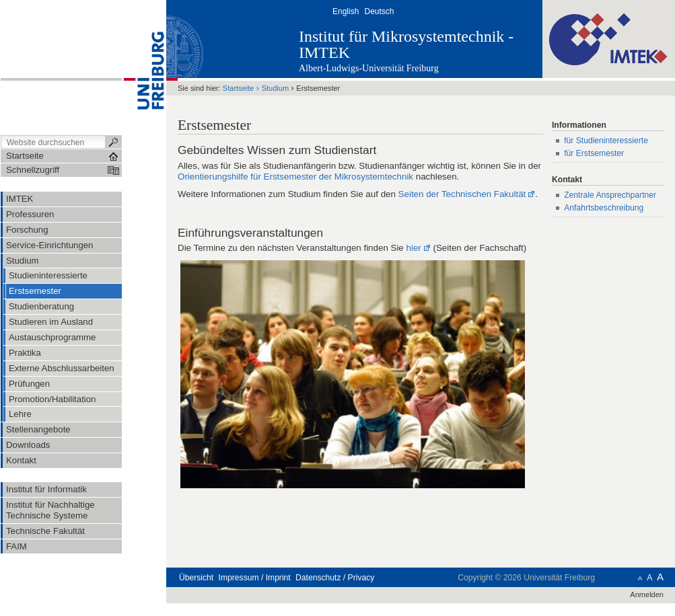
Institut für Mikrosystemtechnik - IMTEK (406, 44)
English (346, 11)
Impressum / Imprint (255, 578)
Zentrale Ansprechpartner (610, 195)
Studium (275, 88)
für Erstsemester (594, 153)
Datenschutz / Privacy (335, 578)
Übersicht (196, 578)
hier (414, 248)
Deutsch (379, 11)
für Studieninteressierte (606, 141)
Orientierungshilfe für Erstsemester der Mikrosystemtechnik (295, 177)
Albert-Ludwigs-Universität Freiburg (369, 68)
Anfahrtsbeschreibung (604, 208)
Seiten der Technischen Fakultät (462, 194)
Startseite (239, 88)
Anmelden (647, 594)
